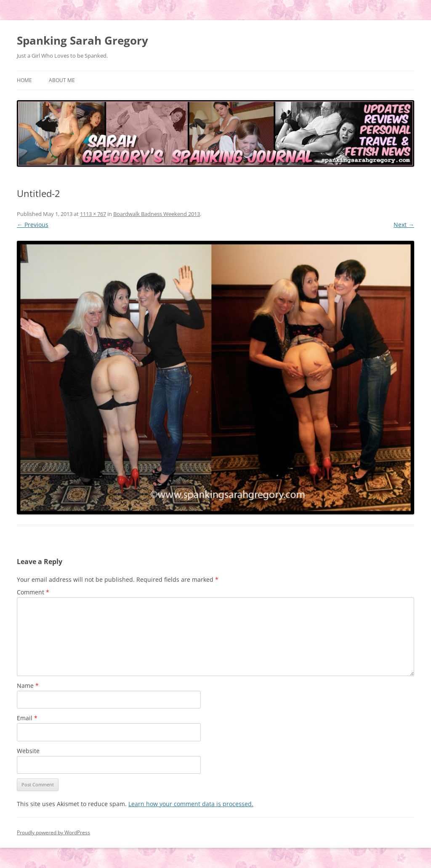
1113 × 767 (93, 214)
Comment (33, 592)
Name (28, 686)
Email (27, 718)
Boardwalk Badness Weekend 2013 (157, 214)
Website (28, 751)
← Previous (33, 225)
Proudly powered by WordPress (53, 832)
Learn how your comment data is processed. (191, 804)
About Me (62, 80)
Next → (404, 225)
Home (24, 80)
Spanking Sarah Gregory (82, 40)
